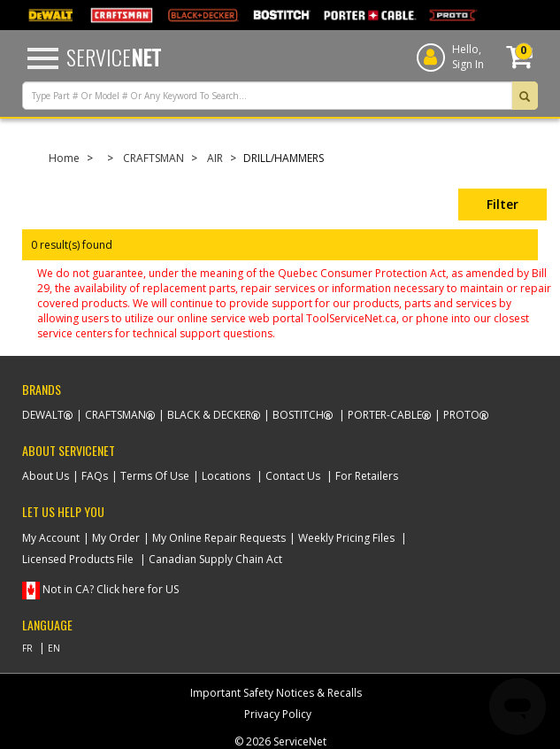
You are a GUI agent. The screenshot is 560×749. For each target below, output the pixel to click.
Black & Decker (209, 415)
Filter (502, 204)
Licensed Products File (78, 559)
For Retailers (367, 476)
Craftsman (115, 415)
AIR (215, 158)
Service (114, 57)
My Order (116, 538)
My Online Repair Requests (219, 538)
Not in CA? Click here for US (111, 589)
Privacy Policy (278, 714)
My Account (51, 538)
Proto (461, 415)
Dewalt (43, 415)
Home (64, 158)
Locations (226, 476)
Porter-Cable (385, 415)
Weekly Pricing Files (346, 538)
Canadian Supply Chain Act (215, 559)
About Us (46, 476)
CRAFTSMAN (153, 158)
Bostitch (298, 415)
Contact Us (293, 476)
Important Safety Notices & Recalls (276, 693)
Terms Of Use (155, 476)
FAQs (95, 476)
